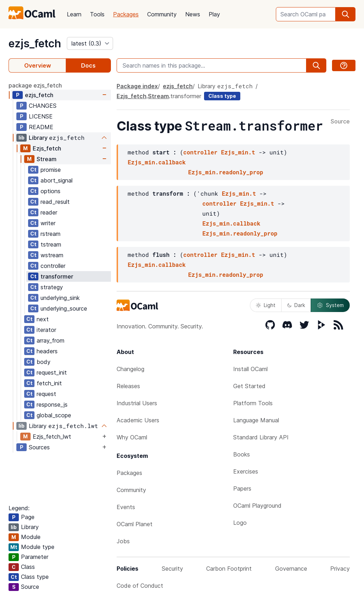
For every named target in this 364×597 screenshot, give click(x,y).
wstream (52, 255)
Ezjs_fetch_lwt (52, 437)
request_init (52, 373)
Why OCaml (132, 437)
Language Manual (256, 420)
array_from (50, 340)
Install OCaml (250, 369)
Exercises (246, 471)
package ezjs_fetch (35, 85)
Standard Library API (261, 437)
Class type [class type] (222, 96)
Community (162, 14)
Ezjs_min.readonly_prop (226, 172)
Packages (126, 14)
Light (266, 305)
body (44, 362)
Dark (296, 305)
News (193, 14)
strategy (52, 287)
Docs (88, 65)
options (50, 191)
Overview (38, 65)
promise (51, 170)
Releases (128, 386)
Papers (242, 488)
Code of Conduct (140, 586)
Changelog (130, 369)
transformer (57, 276)
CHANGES (43, 106)
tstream (51, 244)
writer (48, 223)
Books (242, 454)
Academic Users (138, 420)
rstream (50, 234)
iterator (46, 330)
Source (340, 122)
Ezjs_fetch (47, 148)
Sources (39, 447)
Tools (97, 14)
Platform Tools (253, 403)
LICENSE (41, 116)
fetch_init (49, 383)
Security (172, 569)
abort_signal (57, 180)
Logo (240, 523)
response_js (52, 405)
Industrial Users (137, 403)
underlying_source (64, 308)
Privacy (340, 569)
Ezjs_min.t (238, 152)
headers (47, 351)
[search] (346, 14)
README (41, 127)
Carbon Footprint (229, 569)
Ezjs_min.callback (157, 162)
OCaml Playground (257, 506)
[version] (90, 43)
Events (126, 507)
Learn (74, 14)
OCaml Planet (135, 524)
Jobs (123, 541)
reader (49, 212)
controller (53, 266)
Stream (47, 159)
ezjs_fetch (35, 43)
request (46, 394)
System (330, 305)
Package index (137, 86)
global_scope (54, 415)
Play (214, 14)
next (43, 319)
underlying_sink (60, 298)
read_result (55, 202)
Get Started (249, 386)
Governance (291, 569)
